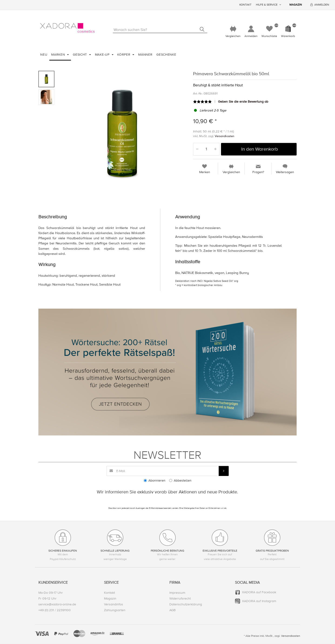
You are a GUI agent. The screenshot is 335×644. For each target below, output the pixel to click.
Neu (44, 55)
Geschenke (166, 55)
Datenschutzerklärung (186, 604)
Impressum (177, 593)
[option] (122, 134)
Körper (124, 55)
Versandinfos (114, 604)
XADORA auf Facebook (259, 592)
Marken (59, 55)
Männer (145, 55)
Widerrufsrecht (180, 598)
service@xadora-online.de (57, 604)
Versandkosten (224, 136)
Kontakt (245, 5)
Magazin (296, 5)
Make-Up (103, 55)
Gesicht (80, 55)
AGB (173, 610)
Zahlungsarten (115, 610)
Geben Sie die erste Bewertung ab (243, 102)
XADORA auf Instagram (259, 601)
